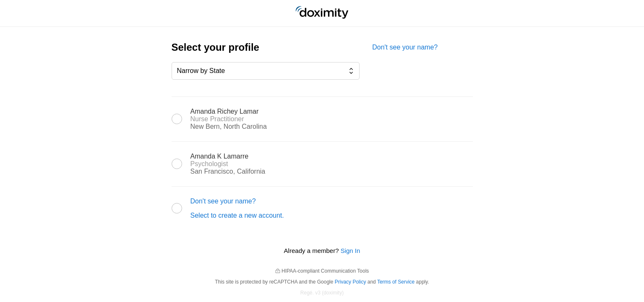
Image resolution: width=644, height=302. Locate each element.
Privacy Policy (351, 282)
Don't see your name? (405, 47)
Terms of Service (396, 282)
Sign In (351, 251)
